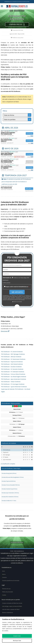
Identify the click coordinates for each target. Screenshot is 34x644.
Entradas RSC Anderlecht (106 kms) (10, 497)
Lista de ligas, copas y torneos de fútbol (12, 606)
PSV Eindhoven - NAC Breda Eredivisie (12, 364)
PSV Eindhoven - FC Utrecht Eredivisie (12, 352)
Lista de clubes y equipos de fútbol (11, 609)
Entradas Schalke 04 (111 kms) (9, 501)
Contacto (4, 577)
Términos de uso (6, 589)
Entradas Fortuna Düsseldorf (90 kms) (11, 485)
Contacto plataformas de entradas (11, 581)
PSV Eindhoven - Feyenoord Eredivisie (12, 362)
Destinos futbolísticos (8, 613)
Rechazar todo (17, 641)
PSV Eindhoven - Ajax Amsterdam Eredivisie (14, 379)
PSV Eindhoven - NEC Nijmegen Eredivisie (13, 354)
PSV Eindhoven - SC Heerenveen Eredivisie (13, 359)
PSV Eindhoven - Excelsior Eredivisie (11, 367)
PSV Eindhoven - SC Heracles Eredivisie (12, 369)
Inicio (11, 11)
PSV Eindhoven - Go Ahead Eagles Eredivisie (14, 377)
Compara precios (16, 24)
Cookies (4, 595)
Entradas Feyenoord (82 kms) (9, 481)
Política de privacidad (17, 302)
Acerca (4, 574)
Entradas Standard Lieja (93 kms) (9, 489)
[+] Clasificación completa (8, 464)
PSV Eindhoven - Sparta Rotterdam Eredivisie (14, 387)
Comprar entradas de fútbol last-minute (12, 603)
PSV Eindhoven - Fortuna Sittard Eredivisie (13, 374)
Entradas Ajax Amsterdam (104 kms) (10, 493)
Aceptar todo (17, 636)
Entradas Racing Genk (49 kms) (9, 473)
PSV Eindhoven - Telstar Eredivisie (11, 382)
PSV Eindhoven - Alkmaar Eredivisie (11, 357)
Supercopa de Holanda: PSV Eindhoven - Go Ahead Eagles (16, 390)
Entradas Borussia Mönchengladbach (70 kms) (13, 477)
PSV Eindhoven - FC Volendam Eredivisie (13, 372)
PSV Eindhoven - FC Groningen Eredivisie (13, 384)
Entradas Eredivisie (19, 11)
